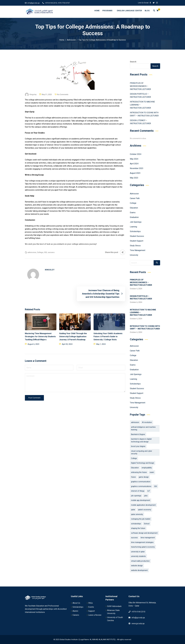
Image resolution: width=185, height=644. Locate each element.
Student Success (137, 236)
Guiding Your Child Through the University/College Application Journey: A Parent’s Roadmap (73, 337)
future (133, 477)
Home (97, 11)
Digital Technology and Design (143, 463)
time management (148, 538)
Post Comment (34, 398)
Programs (108, 11)
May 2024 (134, 159)
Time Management (138, 250)
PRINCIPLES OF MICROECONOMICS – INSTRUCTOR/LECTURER (141, 86)
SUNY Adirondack (114, 606)
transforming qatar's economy (143, 547)
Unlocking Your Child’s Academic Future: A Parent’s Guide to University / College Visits (108, 337)
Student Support (137, 241)
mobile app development (141, 500)
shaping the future (138, 528)
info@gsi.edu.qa (34, 3)
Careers (76, 615)
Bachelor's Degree (138, 434)
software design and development (144, 533)
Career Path (135, 198)
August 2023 (135, 173)
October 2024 (136, 154)
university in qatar (138, 552)
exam (152, 472)
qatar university (137, 514)
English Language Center (129, 11)
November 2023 (137, 168)
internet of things (138, 491)
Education (134, 208)
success (51, 252)
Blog (147, 11)
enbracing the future (139, 472)
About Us (76, 603)
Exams (133, 213)
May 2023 (134, 178)
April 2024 (134, 164)
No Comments (63, 94)
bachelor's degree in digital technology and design (141, 440)
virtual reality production (140, 561)
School (147, 524)
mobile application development (143, 505)
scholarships (136, 524)
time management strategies (142, 542)
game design (144, 477)
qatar (133, 510)
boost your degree (138, 446)
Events (91, 607)
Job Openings (136, 222)
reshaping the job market (141, 519)
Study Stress (135, 246)
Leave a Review (95, 615)
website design (137, 566)
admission (32, 252)
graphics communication (141, 482)
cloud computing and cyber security (142, 452)
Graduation (134, 217)
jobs (146, 496)
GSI (45, 252)
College (40, 252)
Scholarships (135, 231)
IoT (149, 491)
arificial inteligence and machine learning (143, 428)
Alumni (75, 611)
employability (147, 468)
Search (133, 62)
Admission (134, 194)
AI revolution (147, 422)
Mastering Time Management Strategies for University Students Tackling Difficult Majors (40, 337)
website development (139, 570)
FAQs (90, 603)
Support (91, 611)
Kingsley (33, 94)
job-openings (136, 496)
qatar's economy (145, 510)
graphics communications (141, 486)
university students (138, 556)
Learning (133, 227)
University (134, 255)
